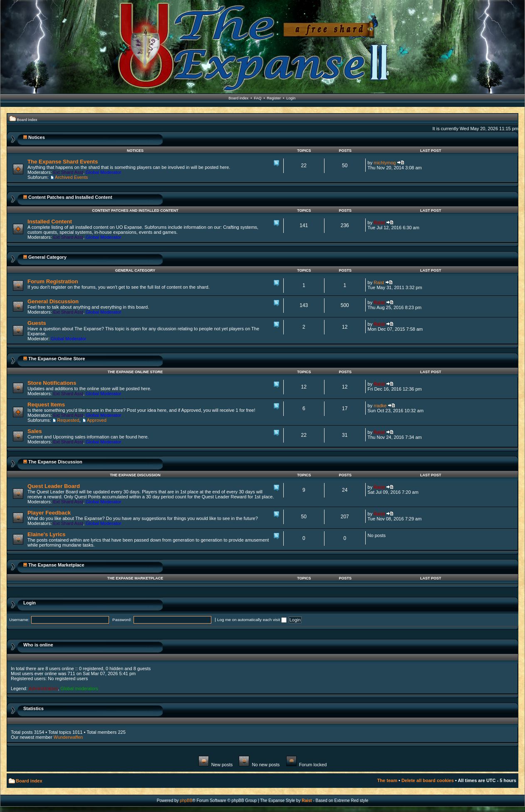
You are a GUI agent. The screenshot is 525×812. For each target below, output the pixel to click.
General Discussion (53, 301)
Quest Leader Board (54, 486)
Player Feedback (49, 513)
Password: (122, 620)
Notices (37, 137)
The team (387, 780)
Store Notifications (52, 383)
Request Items (46, 405)
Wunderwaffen (68, 737)
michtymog (385, 163)
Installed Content (50, 222)
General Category (47, 257)
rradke (380, 406)
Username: (19, 620)
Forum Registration (53, 281)
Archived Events (71, 177)
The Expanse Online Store (57, 359)
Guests (37, 323)
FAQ (258, 98)
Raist (379, 223)
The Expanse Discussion (55, 462)
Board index (238, 98)
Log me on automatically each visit (252, 620)
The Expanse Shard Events (63, 162)
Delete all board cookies (428, 780)
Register (274, 98)
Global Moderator (103, 172)
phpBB (186, 801)
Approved (97, 420)
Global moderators (79, 688)
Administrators (43, 688)
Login (291, 98)
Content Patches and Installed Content (70, 197)
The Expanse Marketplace (56, 565)
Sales (35, 431)
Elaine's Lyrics (46, 534)
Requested (68, 420)
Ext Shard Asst (68, 172)
